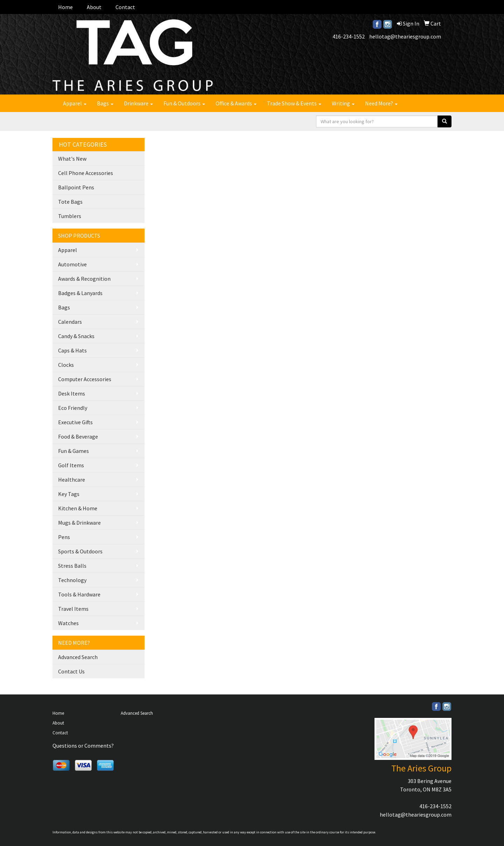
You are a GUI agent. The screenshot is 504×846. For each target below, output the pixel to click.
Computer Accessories (85, 379)
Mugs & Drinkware (79, 523)
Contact (125, 7)
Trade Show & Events (294, 103)
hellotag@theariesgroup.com (405, 36)
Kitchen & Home (78, 508)
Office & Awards (236, 103)
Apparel (75, 103)
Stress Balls (72, 566)
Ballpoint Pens (76, 187)
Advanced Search (78, 657)
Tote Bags (70, 202)
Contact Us (71, 671)
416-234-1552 (349, 36)
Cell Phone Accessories (86, 173)
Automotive (72, 264)
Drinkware (138, 103)
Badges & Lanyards (80, 293)
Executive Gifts (75, 422)
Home (65, 7)
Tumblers (70, 216)
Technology (72, 580)
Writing (343, 103)
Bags (105, 103)
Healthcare (72, 480)
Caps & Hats (72, 350)
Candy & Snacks (76, 336)
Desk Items (72, 393)
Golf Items (71, 465)
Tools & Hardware (79, 594)
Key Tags (69, 494)
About (94, 7)
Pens (64, 537)
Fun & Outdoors (184, 103)
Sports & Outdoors (80, 551)
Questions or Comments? (83, 746)
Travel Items (73, 609)
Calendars (70, 322)
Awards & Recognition (84, 279)
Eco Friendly (73, 408)
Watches (68, 623)
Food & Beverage (78, 436)
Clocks (66, 365)
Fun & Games (73, 451)
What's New (72, 159)
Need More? (381, 103)
